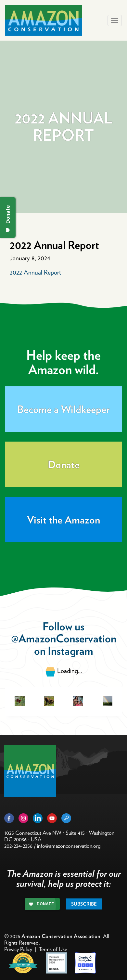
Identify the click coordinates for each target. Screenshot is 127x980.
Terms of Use (53, 949)
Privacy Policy (18, 949)
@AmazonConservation (64, 638)
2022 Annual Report (35, 272)
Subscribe (84, 904)
